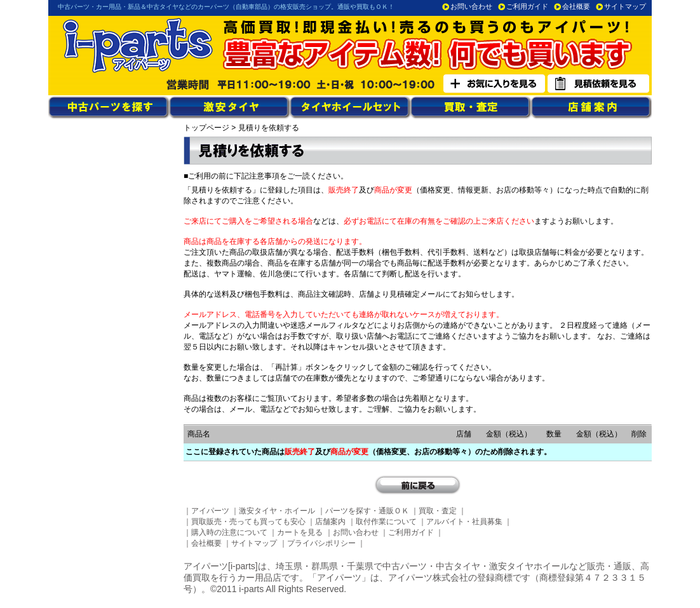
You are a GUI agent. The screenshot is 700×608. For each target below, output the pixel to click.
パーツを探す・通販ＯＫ (367, 511)
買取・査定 (438, 511)
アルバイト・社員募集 (464, 522)
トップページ (206, 128)
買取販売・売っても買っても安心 (248, 522)
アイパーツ (210, 511)
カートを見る (300, 532)
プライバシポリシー (321, 543)
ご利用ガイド (527, 6)
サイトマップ (625, 6)
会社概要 (576, 6)
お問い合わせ (471, 6)
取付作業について (386, 522)
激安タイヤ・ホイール (277, 511)
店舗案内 (330, 522)
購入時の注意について (229, 532)
